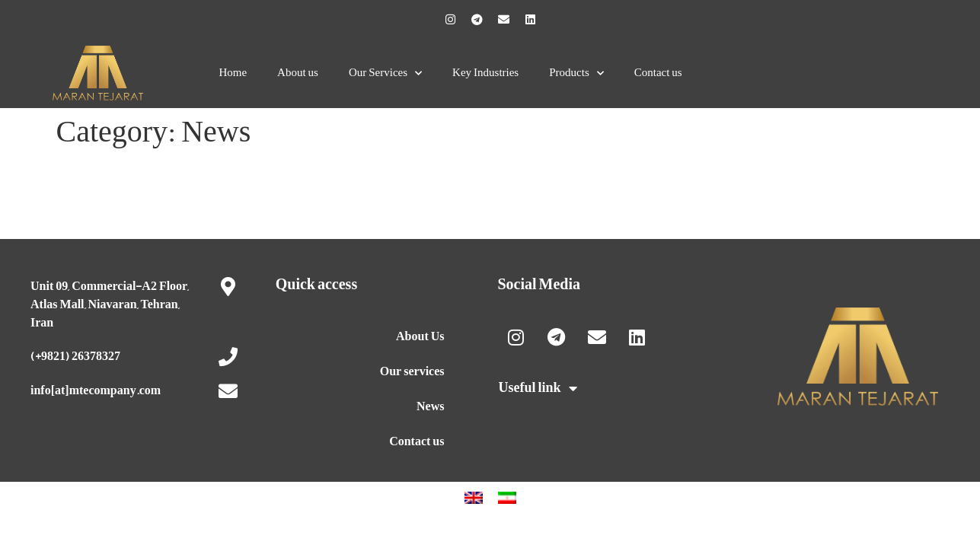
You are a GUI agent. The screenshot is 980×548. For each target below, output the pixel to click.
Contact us (658, 73)
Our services (412, 371)
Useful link (538, 388)
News (430, 406)
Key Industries (485, 73)
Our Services (385, 73)
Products (576, 73)
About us (298, 73)
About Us (420, 336)
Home (233, 73)
